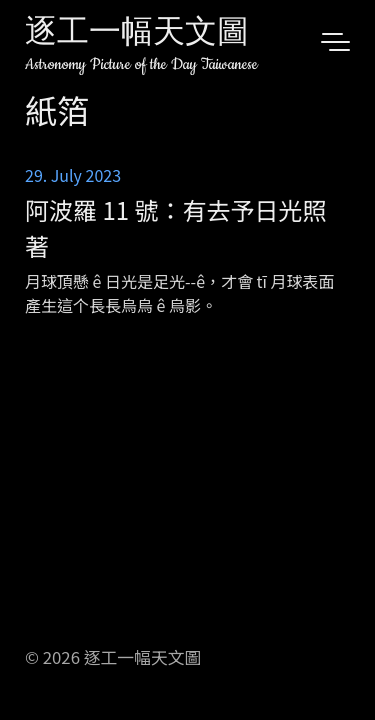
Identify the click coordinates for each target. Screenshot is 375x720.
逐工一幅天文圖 (137, 34)
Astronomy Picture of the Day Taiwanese (141, 64)
